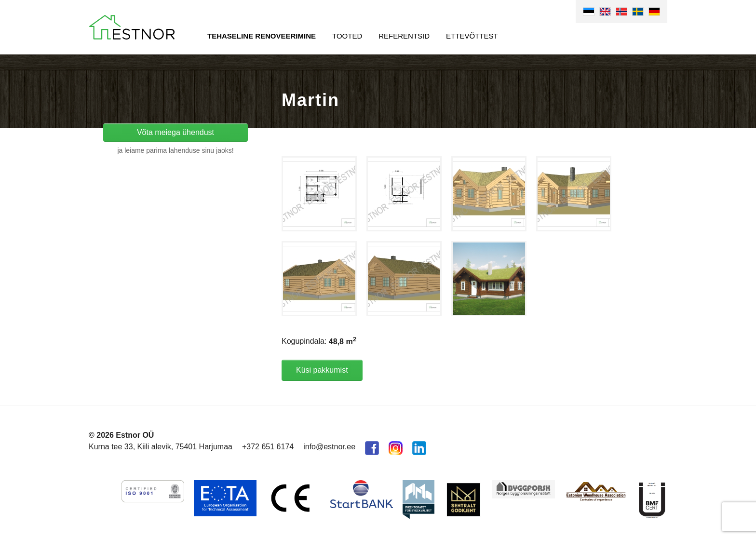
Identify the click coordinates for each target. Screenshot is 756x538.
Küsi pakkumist (322, 370)
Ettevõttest (472, 36)
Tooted (347, 36)
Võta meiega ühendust (175, 132)
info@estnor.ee (329, 447)
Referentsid (404, 36)
